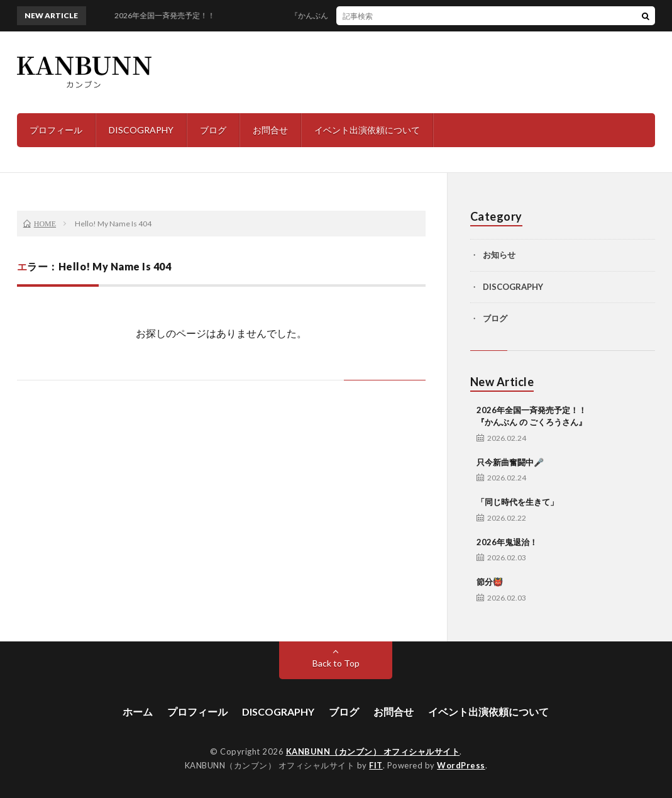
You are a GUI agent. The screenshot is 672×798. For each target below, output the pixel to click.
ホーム (138, 712)
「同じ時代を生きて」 (517, 502)
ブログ (213, 130)
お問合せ (270, 130)
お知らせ (499, 255)
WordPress (461, 765)
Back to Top (336, 663)
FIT (376, 765)
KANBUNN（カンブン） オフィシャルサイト (373, 751)
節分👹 (490, 582)
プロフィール (56, 130)
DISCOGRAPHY (141, 130)
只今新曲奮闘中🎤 (510, 462)
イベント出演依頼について (367, 130)
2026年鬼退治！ (507, 542)
